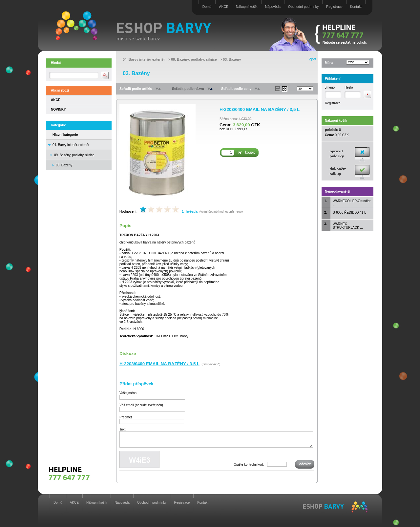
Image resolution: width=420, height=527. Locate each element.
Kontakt (356, 7)
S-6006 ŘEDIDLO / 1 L (349, 212)
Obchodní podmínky (303, 7)
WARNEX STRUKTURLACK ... (348, 226)
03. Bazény (232, 59)
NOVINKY (58, 109)
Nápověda (273, 7)
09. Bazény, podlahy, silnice (74, 155)
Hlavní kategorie (65, 135)
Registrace (334, 7)
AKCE (224, 7)
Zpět (313, 59)
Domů (207, 7)
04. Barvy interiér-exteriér (71, 145)
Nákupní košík (247, 7)
